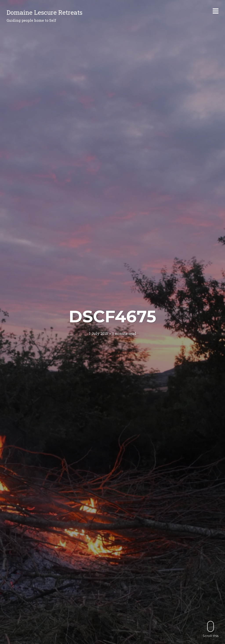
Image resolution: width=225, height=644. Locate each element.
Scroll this (210, 629)
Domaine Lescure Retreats (44, 12)
